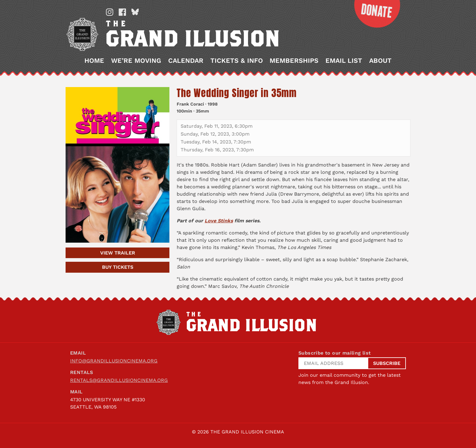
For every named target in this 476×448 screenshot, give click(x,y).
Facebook (122, 12)
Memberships (294, 61)
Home (94, 61)
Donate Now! (372, 14)
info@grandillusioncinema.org (114, 361)
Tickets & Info (237, 61)
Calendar (186, 61)
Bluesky (135, 12)
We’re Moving (136, 61)
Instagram (110, 12)
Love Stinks (219, 221)
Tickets (118, 267)
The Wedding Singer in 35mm (237, 93)
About (380, 61)
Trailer (118, 253)
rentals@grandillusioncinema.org (119, 380)
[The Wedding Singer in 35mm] (117, 165)
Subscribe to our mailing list (335, 353)
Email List (344, 61)
